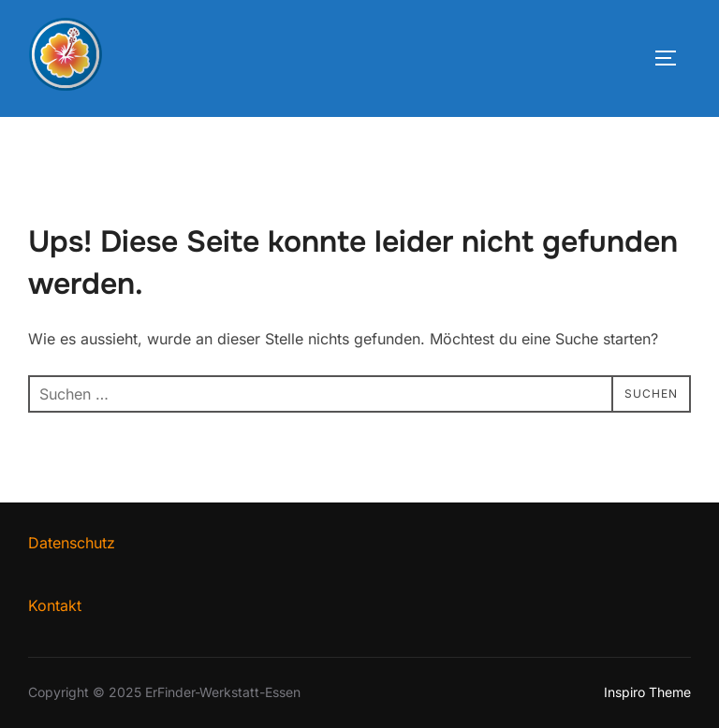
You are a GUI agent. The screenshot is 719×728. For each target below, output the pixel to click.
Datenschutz (72, 543)
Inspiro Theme (647, 692)
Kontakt (55, 605)
